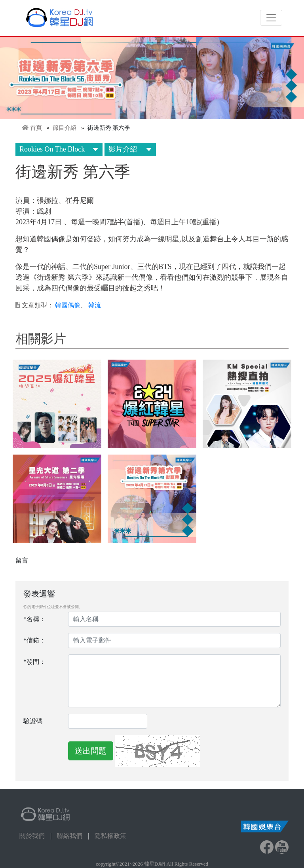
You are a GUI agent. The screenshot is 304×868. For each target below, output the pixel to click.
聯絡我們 (70, 836)
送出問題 (91, 751)
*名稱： (34, 619)
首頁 (36, 128)
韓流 (95, 305)
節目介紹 (65, 128)
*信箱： (34, 640)
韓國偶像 (68, 305)
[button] (57, 404)
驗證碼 (33, 721)
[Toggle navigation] (271, 18)
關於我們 (32, 836)
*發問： (34, 662)
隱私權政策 (110, 836)
